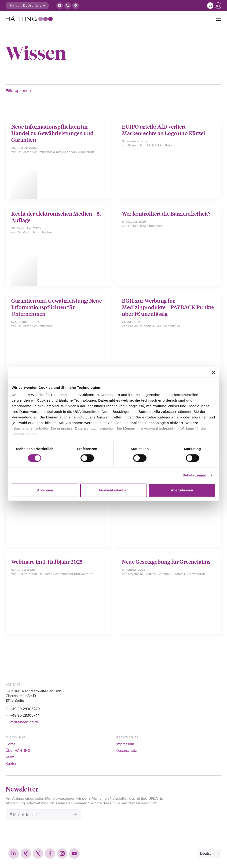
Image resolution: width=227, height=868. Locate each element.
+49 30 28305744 (25, 715)
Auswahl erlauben (113, 490)
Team (10, 757)
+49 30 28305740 (25, 709)
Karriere (12, 764)
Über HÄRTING (18, 751)
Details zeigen (194, 475)
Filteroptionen (18, 91)
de (210, 6)
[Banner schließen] (214, 372)
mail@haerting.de (25, 722)
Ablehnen (45, 490)
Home (11, 744)
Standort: (16, 5)
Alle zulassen (182, 490)
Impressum (125, 744)
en (218, 6)
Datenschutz (127, 751)
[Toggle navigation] (219, 19)
